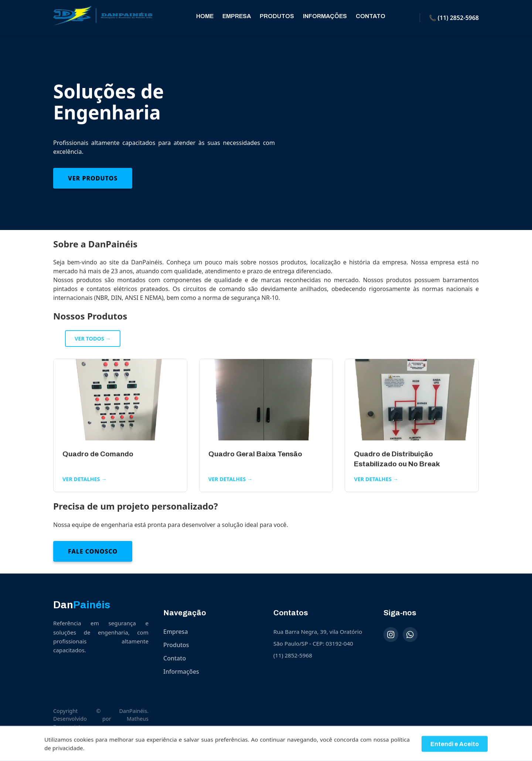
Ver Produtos (93, 178)
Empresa (237, 16)
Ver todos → (93, 339)
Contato (371, 16)
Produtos (277, 16)
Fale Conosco (93, 551)
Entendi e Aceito (455, 747)
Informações (325, 16)
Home (205, 16)
